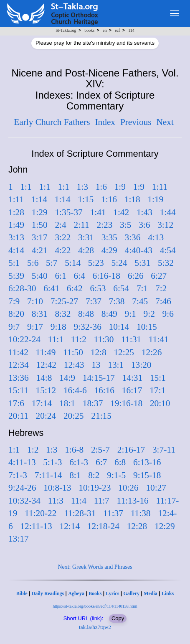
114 (131, 30)
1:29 (40, 212)
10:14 (119, 327)
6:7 (101, 462)
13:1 (116, 365)
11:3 (56, 501)
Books (95, 593)
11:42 (18, 352)
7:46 (163, 301)
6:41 (51, 288)
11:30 (104, 339)
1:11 (160, 187)
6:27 (159, 276)
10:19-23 (95, 488)
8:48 (86, 314)
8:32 (63, 314)
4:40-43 (139, 250)
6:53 (98, 288)
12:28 (137, 526)
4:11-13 (22, 462)
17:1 (157, 390)
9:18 (58, 327)
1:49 (16, 225)
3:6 (144, 225)
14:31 (133, 378)
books (89, 30)
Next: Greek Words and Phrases (95, 567)
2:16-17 (131, 450)
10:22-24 (24, 339)
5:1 (14, 263)
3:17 (40, 237)
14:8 (44, 378)
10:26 (128, 488)
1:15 (86, 199)
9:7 (14, 327)
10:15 (147, 327)
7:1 (142, 288)
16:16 (104, 390)
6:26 (136, 276)
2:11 (81, 225)
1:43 (144, 212)
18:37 (93, 403)
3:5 (125, 225)
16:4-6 (75, 390)
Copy (118, 618)
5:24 (119, 263)
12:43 (74, 365)
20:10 (160, 403)
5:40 (40, 276)
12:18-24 (103, 526)
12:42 (46, 365)
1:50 (40, 225)
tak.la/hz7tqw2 (95, 627)
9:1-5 (116, 475)
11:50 (73, 352)
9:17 (35, 327)
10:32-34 (24, 501)
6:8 (120, 462)
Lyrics (112, 593)
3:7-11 (164, 450)
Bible (22, 593)
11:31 (131, 339)
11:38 (141, 513)
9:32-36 (87, 327)
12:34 (19, 365)
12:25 (124, 352)
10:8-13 (57, 488)
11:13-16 (133, 501)
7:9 (14, 301)
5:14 (73, 263)
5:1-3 (52, 462)
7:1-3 (18, 475)
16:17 (132, 390)
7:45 (140, 301)
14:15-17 (99, 378)
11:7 (102, 501)
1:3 (82, 187)
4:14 (16, 250)
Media (151, 593)
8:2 (94, 475)
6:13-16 (147, 462)
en (105, 30)
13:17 (19, 539)
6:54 (121, 288)
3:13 (16, 237)
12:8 (99, 352)
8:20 (16, 314)
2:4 (60, 225)
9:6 (168, 314)
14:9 (67, 378)
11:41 (159, 339)
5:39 (16, 276)
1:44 (168, 212)
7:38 (117, 301)
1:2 (33, 450)
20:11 (18, 416)
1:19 (155, 199)
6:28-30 (22, 288)
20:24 (46, 416)
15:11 (18, 390)
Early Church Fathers (52, 122)
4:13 (156, 237)
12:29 (165, 526)
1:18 (132, 199)
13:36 (19, 378)
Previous (136, 122)
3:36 (133, 237)
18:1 (67, 403)
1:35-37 (68, 212)
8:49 (109, 314)
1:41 (98, 212)
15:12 (46, 390)
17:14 (42, 403)
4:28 (86, 250)
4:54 (168, 250)
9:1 (130, 314)
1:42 (121, 212)
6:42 (75, 288)
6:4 (79, 276)
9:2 (149, 314)
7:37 (94, 301)
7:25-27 (64, 301)
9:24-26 (22, 488)
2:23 (104, 225)
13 (96, 365)
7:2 (161, 288)
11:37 (113, 513)
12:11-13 (36, 526)
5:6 (33, 263)
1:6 (101, 187)
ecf (117, 30)
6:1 (60, 276)
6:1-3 (79, 462)
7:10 (35, 301)
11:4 (79, 501)
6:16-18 (106, 276)
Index (105, 122)
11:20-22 (41, 513)
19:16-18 (126, 403)
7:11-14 (48, 475)
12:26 (152, 352)
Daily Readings (48, 593)
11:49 (46, 352)
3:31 (86, 237)
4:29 (109, 250)
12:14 (70, 526)
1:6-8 (74, 450)
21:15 (101, 416)
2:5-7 (100, 450)
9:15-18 (147, 475)
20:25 (74, 416)
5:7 (52, 263)
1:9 (120, 187)
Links (168, 593)
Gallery (131, 593)
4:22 (63, 250)
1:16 (109, 199)
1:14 (39, 199)
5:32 (166, 263)
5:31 (142, 263)
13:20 (141, 365)
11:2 (79, 339)
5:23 (96, 263)
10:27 (156, 488)
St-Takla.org (66, 30)
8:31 (40, 314)
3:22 (63, 237)
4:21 (40, 250)
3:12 (165, 225)
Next (165, 122)
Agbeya (76, 593)
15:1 (158, 378)
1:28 (16, 212)
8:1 (75, 475)
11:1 (56, 339)
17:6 (16, 403)
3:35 (109, 237)
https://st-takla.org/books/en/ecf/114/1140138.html (95, 606)
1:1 (26, 187)
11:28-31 (80, 513)
